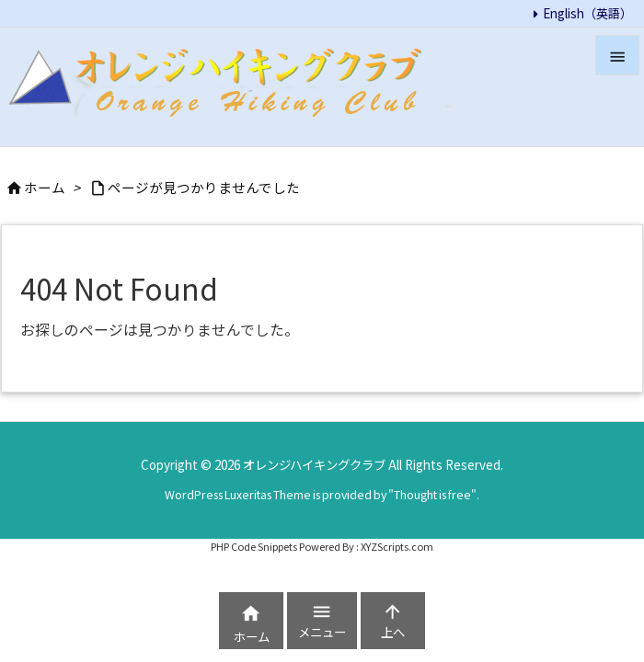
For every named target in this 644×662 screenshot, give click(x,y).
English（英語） (587, 13)
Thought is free (432, 495)
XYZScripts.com (397, 545)
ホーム (45, 187)
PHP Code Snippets (254, 545)
